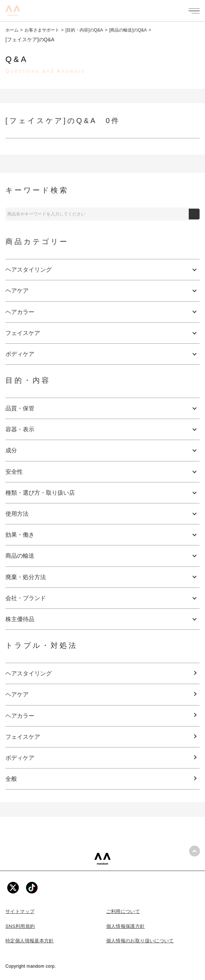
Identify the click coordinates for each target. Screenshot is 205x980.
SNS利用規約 (20, 926)
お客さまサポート (42, 30)
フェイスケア (23, 737)
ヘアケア (17, 694)
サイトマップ (20, 911)
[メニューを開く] (194, 11)
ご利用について (123, 911)
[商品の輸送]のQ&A (128, 30)
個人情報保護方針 (126, 926)
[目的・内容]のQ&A (84, 30)
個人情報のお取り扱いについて (140, 941)
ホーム (12, 30)
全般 (11, 779)
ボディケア (20, 758)
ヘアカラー (20, 716)
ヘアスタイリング (29, 673)
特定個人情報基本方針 (30, 941)
